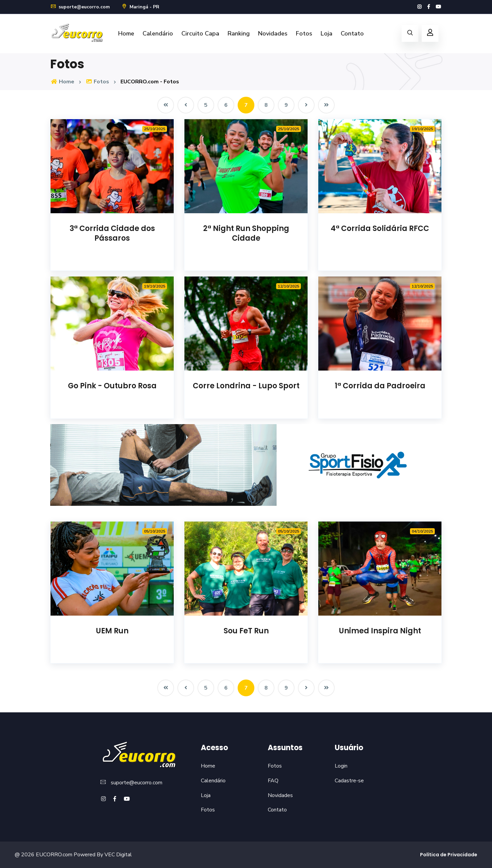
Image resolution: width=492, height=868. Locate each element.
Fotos (304, 33)
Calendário (158, 33)
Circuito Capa (200, 33)
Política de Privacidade (449, 855)
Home (126, 33)
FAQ (273, 781)
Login (341, 766)
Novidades (273, 33)
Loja (326, 33)
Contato (352, 33)
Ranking (239, 33)
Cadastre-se (349, 781)
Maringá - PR (140, 7)
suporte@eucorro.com (80, 7)
